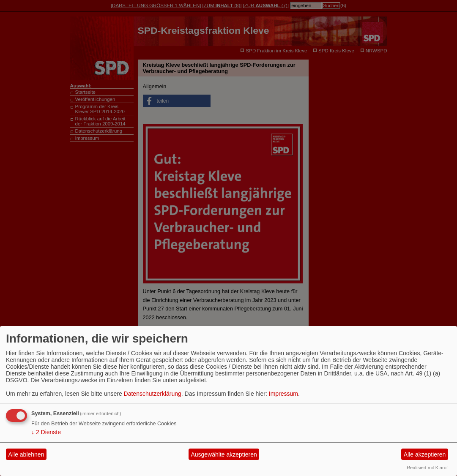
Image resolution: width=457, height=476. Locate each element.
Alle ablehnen (26, 454)
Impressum (283, 394)
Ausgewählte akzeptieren (224, 454)
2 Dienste (46, 432)
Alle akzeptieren (425, 454)
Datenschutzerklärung (153, 394)
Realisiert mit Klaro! (427, 468)
